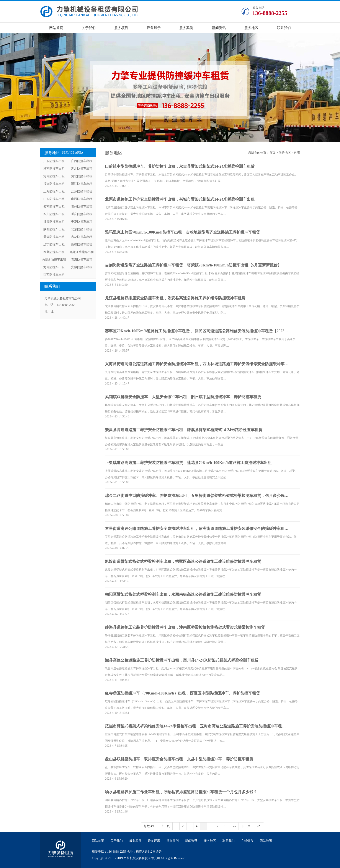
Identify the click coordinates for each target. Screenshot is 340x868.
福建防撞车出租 (54, 184)
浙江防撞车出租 (82, 184)
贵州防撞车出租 (82, 207)
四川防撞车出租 (54, 214)
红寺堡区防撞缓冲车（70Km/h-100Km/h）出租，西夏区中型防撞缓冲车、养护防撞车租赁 (182, 693)
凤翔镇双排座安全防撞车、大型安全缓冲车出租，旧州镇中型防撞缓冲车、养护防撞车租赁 (183, 397)
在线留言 (247, 841)
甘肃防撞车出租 (54, 222)
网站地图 (266, 841)
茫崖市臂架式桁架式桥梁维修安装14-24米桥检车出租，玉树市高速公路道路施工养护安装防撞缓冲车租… (195, 726)
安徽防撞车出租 (82, 267)
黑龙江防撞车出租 (82, 252)
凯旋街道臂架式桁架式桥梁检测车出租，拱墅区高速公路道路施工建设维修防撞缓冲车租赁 (183, 561)
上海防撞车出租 (54, 191)
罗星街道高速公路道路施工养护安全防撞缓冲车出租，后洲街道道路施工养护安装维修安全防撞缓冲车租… (197, 529)
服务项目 (121, 28)
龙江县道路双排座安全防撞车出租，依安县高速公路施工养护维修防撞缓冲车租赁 (175, 298)
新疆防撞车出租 (82, 244)
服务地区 (251, 28)
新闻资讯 (219, 28)
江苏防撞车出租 (82, 191)
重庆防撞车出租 (82, 214)
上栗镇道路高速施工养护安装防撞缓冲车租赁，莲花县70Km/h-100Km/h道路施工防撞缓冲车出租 (188, 463)
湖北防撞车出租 (82, 169)
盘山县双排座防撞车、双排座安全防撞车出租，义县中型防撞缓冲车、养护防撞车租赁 (179, 759)
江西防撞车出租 (54, 275)
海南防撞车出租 (54, 267)
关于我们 (89, 28)
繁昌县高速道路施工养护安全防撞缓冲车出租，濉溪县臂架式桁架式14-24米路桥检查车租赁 (184, 430)
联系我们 (284, 28)
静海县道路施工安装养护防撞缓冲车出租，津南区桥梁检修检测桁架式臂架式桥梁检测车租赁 (185, 627)
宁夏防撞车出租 (82, 222)
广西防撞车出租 (82, 161)
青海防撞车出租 (82, 260)
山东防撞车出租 (54, 199)
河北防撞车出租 (82, 176)
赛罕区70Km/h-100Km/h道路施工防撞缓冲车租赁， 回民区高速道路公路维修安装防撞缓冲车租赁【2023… (197, 331)
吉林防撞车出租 (82, 237)
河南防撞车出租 (54, 176)
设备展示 (154, 28)
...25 (233, 826)
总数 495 (150, 826)
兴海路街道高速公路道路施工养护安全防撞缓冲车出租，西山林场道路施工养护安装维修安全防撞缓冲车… (197, 364)
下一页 (246, 826)
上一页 (165, 826)
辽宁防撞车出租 (54, 244)
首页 (272, 153)
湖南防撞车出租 (54, 169)
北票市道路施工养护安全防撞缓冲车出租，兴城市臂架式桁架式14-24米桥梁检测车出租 (180, 199)
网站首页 (56, 28)
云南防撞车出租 (54, 207)
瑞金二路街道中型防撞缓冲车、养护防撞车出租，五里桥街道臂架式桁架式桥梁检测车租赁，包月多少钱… (197, 496)
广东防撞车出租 (54, 161)
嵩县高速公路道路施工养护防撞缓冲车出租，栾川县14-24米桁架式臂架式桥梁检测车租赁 (182, 660)
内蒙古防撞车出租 (54, 260)
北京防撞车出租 (82, 229)
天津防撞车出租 (54, 237)
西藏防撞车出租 (54, 252)
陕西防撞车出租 (54, 229)
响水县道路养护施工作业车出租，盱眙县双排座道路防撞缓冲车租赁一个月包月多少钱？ (181, 792)
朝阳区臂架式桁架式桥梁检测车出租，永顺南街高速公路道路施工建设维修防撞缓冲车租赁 (183, 594)
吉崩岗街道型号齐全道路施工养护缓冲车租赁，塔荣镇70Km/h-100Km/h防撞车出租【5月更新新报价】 (193, 265)
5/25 (259, 826)
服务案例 (186, 28)
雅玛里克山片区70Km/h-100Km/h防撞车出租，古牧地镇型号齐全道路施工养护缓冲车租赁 (182, 232)
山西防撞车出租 (82, 199)
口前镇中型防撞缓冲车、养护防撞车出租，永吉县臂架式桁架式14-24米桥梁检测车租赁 (180, 166)
